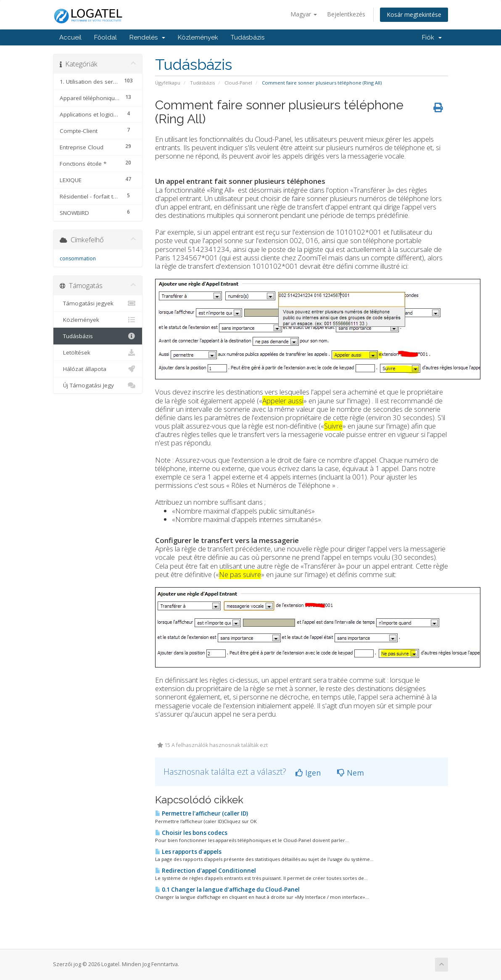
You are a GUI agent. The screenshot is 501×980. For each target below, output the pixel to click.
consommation (78, 258)
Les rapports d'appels (188, 852)
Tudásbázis (248, 37)
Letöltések (98, 352)
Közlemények (198, 37)
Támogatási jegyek (98, 303)
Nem (351, 773)
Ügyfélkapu (168, 83)
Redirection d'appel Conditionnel (206, 871)
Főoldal (105, 37)
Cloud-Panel (238, 83)
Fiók (432, 37)
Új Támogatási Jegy (98, 385)
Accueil (70, 37)
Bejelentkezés (346, 14)
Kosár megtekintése (414, 15)
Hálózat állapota (98, 369)
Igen (308, 773)
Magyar (304, 14)
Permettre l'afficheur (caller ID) (202, 813)
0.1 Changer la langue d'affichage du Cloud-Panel (227, 890)
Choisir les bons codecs (191, 833)
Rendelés (147, 37)
